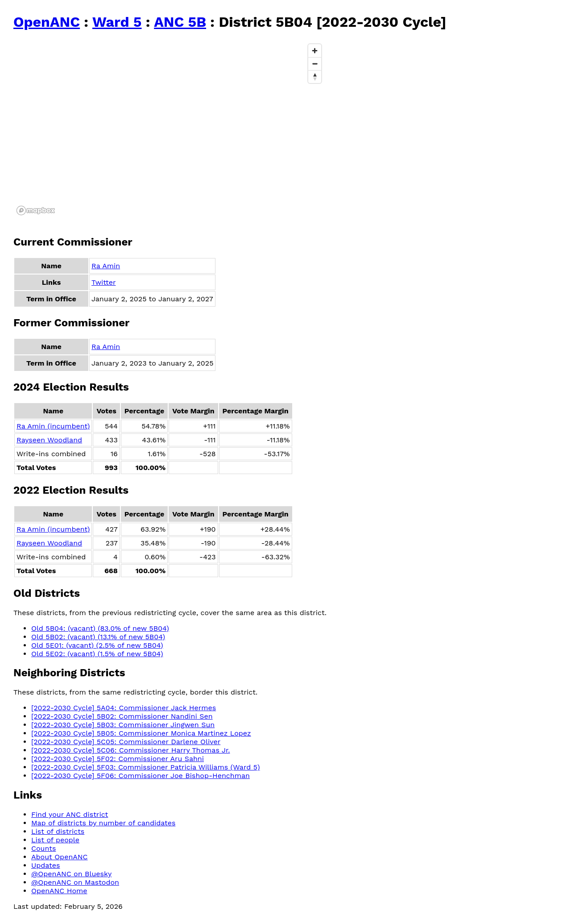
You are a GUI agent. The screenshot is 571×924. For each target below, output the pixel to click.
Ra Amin (106, 266)
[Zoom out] (315, 64)
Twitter (103, 282)
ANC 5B (180, 22)
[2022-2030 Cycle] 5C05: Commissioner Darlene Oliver (126, 742)
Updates (46, 865)
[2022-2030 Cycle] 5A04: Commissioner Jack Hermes (124, 708)
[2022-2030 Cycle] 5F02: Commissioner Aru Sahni (118, 759)
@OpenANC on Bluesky (71, 874)
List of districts (58, 831)
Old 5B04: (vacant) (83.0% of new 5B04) (100, 628)
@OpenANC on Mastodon (75, 882)
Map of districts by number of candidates (103, 823)
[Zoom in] (315, 51)
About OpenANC (60, 857)
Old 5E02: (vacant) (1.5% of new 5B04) (97, 654)
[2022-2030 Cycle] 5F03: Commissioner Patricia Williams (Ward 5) (146, 767)
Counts (43, 848)
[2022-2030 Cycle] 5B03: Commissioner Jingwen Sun (123, 725)
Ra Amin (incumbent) (53, 426)
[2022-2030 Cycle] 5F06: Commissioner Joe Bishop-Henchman (141, 776)
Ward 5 (117, 22)
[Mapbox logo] (36, 210)
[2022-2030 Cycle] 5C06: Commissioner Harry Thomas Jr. (130, 750)
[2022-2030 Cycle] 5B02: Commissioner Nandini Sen (122, 716)
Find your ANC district (70, 814)
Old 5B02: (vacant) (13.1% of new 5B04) (98, 637)
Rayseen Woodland (49, 440)
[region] (170, 129)
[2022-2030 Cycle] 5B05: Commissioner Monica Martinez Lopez (141, 733)
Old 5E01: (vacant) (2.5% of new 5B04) (97, 645)
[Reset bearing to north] (315, 77)
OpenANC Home (59, 891)
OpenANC (47, 22)
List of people (55, 840)
